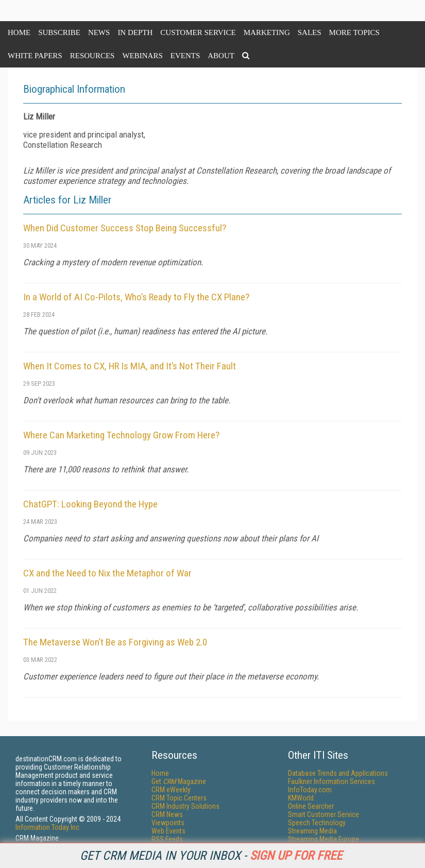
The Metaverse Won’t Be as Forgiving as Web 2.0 (115, 642)
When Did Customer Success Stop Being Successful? (125, 228)
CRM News (167, 814)
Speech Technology (317, 823)
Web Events (168, 831)
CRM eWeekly (171, 790)
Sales (310, 32)
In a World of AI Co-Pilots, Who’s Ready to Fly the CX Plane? (136, 297)
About (221, 56)
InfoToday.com (310, 790)
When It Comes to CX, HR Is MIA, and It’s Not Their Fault (130, 366)
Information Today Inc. (48, 827)
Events (185, 56)
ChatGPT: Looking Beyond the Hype (90, 504)
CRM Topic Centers (179, 798)
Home (19, 32)
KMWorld (301, 798)
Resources (92, 56)
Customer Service (198, 32)
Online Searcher (311, 806)
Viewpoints (168, 823)
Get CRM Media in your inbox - (211, 856)
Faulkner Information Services (331, 781)
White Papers (35, 56)
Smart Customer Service (324, 814)
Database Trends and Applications (338, 773)
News (99, 32)
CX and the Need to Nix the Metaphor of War (107, 573)
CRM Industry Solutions (185, 806)
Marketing (267, 32)
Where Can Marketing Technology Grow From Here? (121, 435)
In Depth (135, 32)
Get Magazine (179, 781)
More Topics (354, 32)
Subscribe (59, 32)
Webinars (142, 56)
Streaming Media (312, 831)
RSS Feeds (167, 839)
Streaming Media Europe (324, 839)
